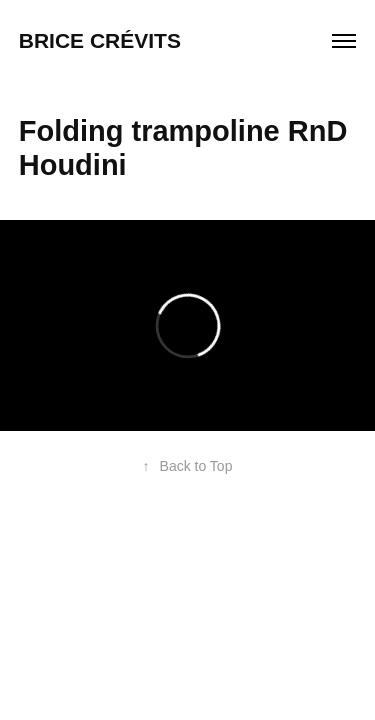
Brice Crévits (103, 40)
